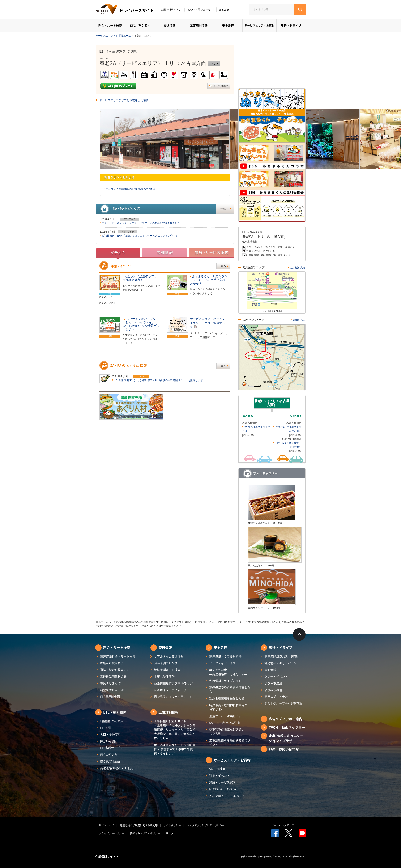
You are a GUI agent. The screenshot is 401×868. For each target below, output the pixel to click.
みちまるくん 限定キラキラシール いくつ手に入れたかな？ (209, 280)
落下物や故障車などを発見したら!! (227, 731)
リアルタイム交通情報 (169, 656)
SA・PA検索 (217, 769)
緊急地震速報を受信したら (227, 698)
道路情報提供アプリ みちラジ (173, 683)
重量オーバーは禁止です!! (226, 716)
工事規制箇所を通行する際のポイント (230, 742)
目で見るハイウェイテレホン (173, 697)
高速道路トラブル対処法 (225, 656)
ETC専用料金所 (110, 697)
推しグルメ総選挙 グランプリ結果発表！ (140, 278)
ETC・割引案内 (140, 25)
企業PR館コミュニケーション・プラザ (286, 738)
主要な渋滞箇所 (164, 676)
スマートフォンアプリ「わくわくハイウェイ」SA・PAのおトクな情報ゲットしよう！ (141, 324)
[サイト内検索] (272, 9)
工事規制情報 (199, 25)
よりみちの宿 (273, 690)
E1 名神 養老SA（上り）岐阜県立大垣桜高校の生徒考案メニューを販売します (159, 380)
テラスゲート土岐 (276, 697)
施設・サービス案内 (222, 782)
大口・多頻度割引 (112, 734)
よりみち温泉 (273, 683)
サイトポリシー (172, 825)
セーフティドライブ (222, 663)
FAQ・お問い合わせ (199, 10)
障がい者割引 (109, 741)
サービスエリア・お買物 (259, 25)
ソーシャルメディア (283, 825)
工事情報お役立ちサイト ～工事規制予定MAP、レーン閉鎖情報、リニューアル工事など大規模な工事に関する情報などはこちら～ (175, 729)
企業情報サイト (171, 10)
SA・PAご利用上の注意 (225, 723)
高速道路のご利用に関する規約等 (139, 825)
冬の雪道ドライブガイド (225, 681)
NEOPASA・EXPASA (223, 789)
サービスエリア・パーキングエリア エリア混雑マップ (208, 323)
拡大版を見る (298, 268)
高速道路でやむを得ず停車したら (230, 689)
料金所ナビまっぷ (112, 690)
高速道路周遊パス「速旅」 (118, 768)
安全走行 (228, 25)
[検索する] (300, 9)
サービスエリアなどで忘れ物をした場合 (124, 100)
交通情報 (170, 25)
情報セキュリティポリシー (145, 833)
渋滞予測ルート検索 (167, 670)
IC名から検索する (112, 663)
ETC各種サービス (112, 748)
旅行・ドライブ (291, 25)
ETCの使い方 (109, 754)
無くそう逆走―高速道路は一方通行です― (228, 672)
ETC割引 (106, 728)
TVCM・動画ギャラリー (287, 727)
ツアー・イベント (276, 676)
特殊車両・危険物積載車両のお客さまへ (228, 707)
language (224, 10)
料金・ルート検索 (110, 25)
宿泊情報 (270, 670)
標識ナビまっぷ (110, 683)
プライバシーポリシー (111, 833)
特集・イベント (219, 775)
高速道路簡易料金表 (113, 676)
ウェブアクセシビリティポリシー (206, 825)
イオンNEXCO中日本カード (227, 796)
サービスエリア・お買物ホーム (113, 36)
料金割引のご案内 (112, 721)
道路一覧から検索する (115, 670)
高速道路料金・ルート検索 (118, 656)
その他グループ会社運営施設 (283, 703)
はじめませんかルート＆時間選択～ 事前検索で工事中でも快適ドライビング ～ (175, 749)
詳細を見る (299, 320)
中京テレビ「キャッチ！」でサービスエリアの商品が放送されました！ (142, 223)
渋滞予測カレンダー (167, 663)
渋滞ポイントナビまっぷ (170, 690)
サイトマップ (106, 825)
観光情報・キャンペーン (281, 663)
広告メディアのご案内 (286, 719)
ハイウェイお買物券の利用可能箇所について (131, 189)
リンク (170, 833)
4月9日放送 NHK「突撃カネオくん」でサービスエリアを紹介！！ (140, 236)
